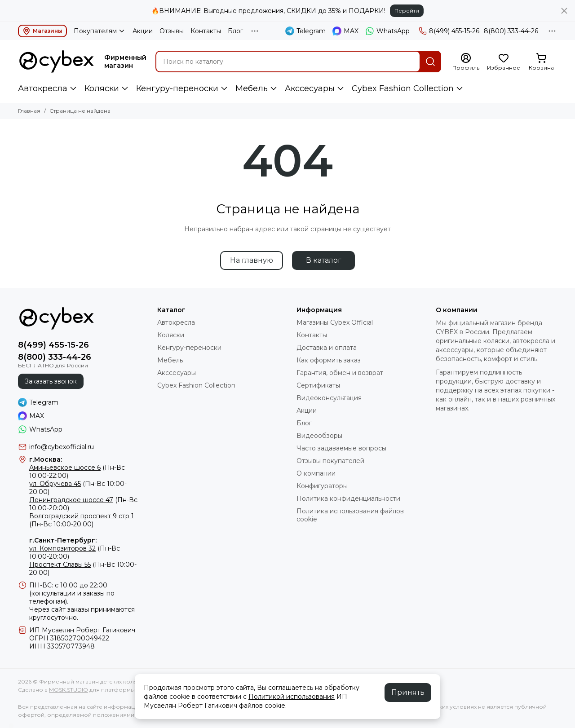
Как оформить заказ (329, 360)
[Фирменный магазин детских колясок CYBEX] (57, 62)
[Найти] (430, 62)
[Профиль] (466, 62)
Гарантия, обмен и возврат (340, 373)
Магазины (42, 31)
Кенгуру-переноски (177, 88)
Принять (408, 692)
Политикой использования (292, 697)
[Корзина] (541, 62)
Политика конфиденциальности (348, 499)
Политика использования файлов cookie (350, 515)
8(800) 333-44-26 (511, 31)
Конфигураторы (322, 486)
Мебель (252, 88)
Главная (29, 111)
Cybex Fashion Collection (403, 88)
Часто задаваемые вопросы (341, 448)
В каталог (324, 260)
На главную (252, 260)
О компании (316, 473)
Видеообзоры (319, 436)
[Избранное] (504, 62)
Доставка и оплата (327, 348)
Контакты (206, 31)
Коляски (102, 88)
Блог (235, 31)
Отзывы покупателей (330, 461)
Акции (143, 31)
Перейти (407, 11)
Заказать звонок (51, 381)
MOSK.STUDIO (69, 690)
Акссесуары (310, 88)
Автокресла (43, 88)
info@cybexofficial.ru (62, 447)
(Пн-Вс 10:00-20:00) (82, 520)
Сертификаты (318, 385)
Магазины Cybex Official (335, 322)
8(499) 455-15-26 (449, 31)
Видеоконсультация (329, 398)
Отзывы (172, 31)
